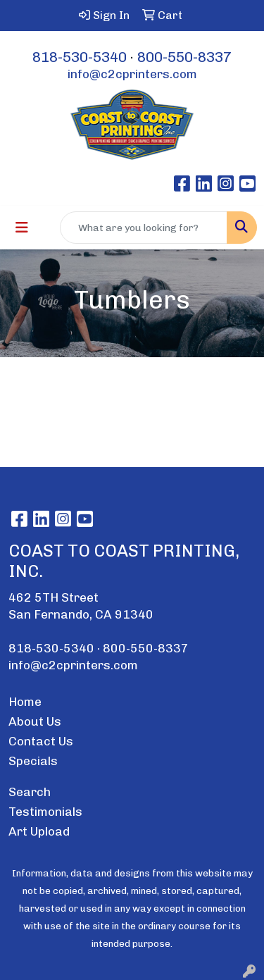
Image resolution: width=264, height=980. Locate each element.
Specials (33, 761)
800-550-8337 (184, 57)
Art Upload (39, 831)
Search (30, 792)
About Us (35, 721)
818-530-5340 (80, 57)
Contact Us (41, 741)
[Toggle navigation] (22, 228)
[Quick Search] (144, 228)
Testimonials (45, 812)
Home (25, 702)
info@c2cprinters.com (132, 74)
